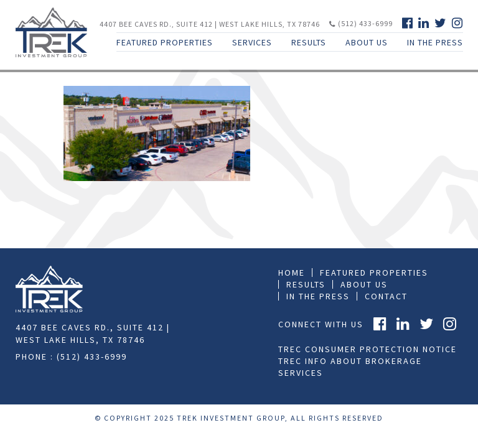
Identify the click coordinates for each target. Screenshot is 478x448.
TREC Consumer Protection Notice (368, 349)
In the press (318, 296)
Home (292, 273)
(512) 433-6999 (361, 23)
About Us (367, 42)
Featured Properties (165, 42)
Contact (386, 296)
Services (252, 42)
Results (309, 42)
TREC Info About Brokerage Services (350, 367)
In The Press (435, 42)
